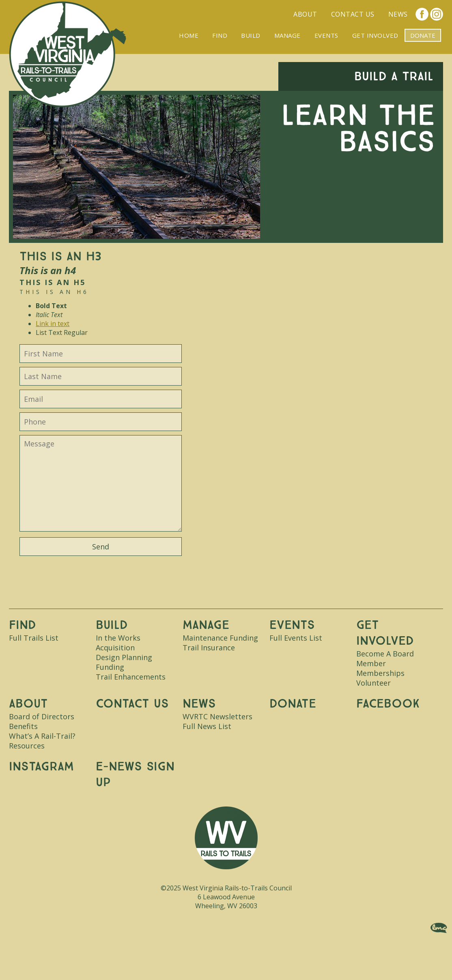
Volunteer (373, 683)
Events (326, 35)
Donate (293, 704)
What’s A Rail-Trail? (42, 736)
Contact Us (353, 14)
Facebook (422, 14)
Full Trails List (34, 638)
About (305, 14)
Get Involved (375, 35)
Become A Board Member (385, 658)
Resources (27, 746)
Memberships (380, 673)
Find (220, 35)
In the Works (118, 638)
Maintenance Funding (220, 638)
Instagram (437, 14)
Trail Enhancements (131, 677)
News (398, 14)
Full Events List (296, 638)
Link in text (53, 324)
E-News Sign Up (135, 774)
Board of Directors (42, 716)
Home (189, 35)
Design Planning (124, 657)
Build (251, 35)
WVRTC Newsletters (217, 716)
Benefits (23, 726)
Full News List (207, 726)
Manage (287, 35)
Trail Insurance (209, 648)
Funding (110, 667)
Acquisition (115, 648)
